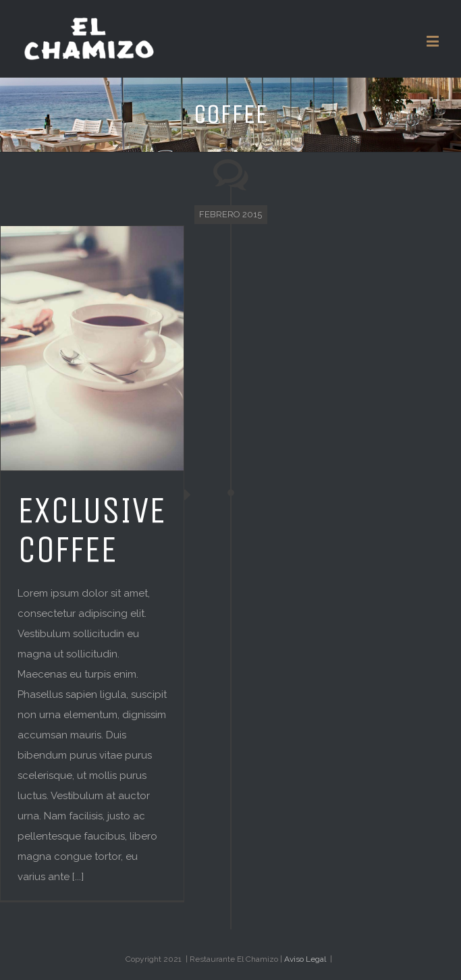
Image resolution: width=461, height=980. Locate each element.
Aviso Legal (305, 959)
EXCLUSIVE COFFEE (91, 530)
